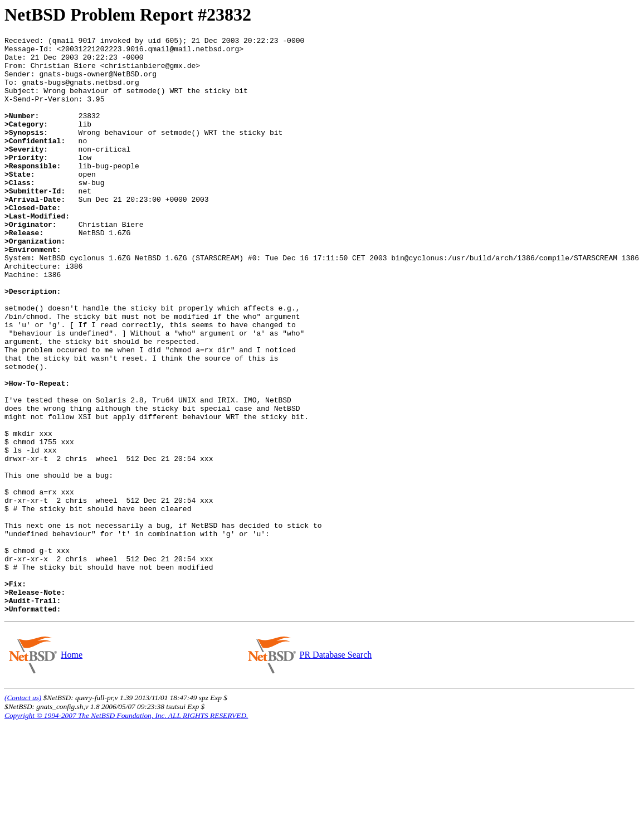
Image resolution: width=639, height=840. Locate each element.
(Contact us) (23, 813)
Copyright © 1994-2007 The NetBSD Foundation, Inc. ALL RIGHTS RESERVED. (126, 831)
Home (71, 770)
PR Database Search (336, 770)
